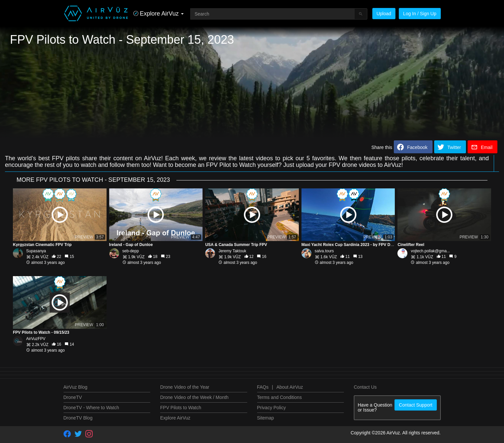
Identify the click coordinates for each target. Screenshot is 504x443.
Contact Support (415, 405)
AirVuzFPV (36, 339)
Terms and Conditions (279, 397)
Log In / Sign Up (420, 14)
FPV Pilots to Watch (181, 408)
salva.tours (324, 251)
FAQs (263, 387)
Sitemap (266, 418)
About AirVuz (290, 387)
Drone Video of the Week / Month (194, 397)
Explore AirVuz (175, 418)
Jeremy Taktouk (232, 251)
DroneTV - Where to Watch (91, 408)
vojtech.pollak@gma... (430, 251)
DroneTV (73, 397)
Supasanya (36, 251)
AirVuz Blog (76, 387)
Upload (384, 14)
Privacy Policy (272, 408)
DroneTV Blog (78, 418)
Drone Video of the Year (185, 387)
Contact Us (365, 387)
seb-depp (131, 251)
